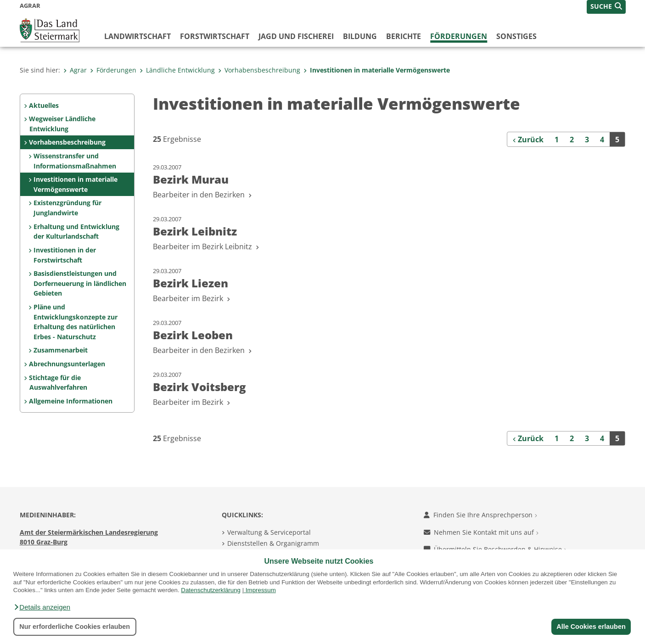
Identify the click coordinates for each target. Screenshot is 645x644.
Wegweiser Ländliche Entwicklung (62, 124)
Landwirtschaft (137, 36)
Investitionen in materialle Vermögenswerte (377, 70)
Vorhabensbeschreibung (259, 70)
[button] (42, 607)
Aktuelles (44, 105)
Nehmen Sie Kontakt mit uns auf (481, 532)
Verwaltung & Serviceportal (269, 532)
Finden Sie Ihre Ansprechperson (480, 515)
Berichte (404, 36)
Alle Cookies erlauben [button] (591, 627)
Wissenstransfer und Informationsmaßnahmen (75, 161)
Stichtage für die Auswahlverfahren (58, 383)
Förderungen (459, 36)
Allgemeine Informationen (71, 401)
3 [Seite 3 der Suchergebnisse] (587, 140)
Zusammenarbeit (61, 350)
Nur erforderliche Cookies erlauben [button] (75, 627)
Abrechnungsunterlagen (67, 364)
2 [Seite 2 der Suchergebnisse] (572, 140)
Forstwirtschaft (215, 36)
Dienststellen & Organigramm (273, 543)
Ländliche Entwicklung (177, 70)
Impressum (261, 590)
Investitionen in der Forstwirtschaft (65, 255)
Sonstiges (516, 36)
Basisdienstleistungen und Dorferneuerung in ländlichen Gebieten (80, 283)
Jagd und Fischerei (296, 36)
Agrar (75, 70)
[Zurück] (528, 139)
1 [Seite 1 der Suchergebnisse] (557, 140)
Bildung (360, 36)
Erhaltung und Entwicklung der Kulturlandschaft (76, 232)
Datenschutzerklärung (211, 590)
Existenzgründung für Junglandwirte (67, 208)
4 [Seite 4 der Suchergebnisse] (602, 140)
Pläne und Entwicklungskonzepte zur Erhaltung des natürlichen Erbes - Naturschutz (76, 322)
